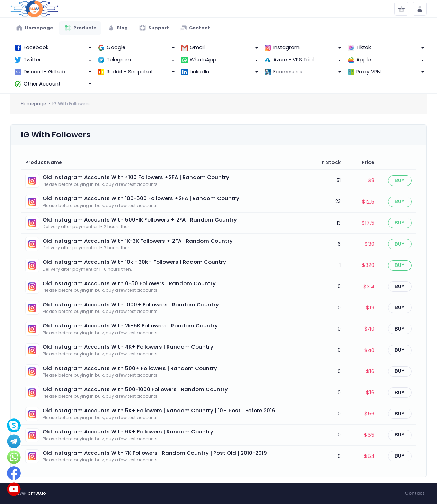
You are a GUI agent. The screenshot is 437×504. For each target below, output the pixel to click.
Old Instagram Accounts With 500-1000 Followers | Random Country (135, 389)
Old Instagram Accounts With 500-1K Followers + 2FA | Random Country (140, 220)
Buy (400, 180)
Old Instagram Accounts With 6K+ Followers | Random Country (128, 431)
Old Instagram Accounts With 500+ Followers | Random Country (130, 368)
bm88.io (37, 493)
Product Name (44, 162)
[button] (52, 48)
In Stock (331, 162)
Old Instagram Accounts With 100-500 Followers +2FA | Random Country (141, 198)
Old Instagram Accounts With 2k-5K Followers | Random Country (130, 326)
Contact (415, 493)
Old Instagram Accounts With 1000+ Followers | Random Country (131, 304)
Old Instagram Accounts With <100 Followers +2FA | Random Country (136, 177)
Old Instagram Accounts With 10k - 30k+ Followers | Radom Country (134, 262)
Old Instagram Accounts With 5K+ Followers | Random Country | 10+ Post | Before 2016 (159, 410)
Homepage (33, 104)
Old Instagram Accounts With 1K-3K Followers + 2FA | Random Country (138, 241)
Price (368, 162)
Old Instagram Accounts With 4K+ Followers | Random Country (128, 347)
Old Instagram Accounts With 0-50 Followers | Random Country (129, 283)
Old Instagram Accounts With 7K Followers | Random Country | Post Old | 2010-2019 (155, 453)
